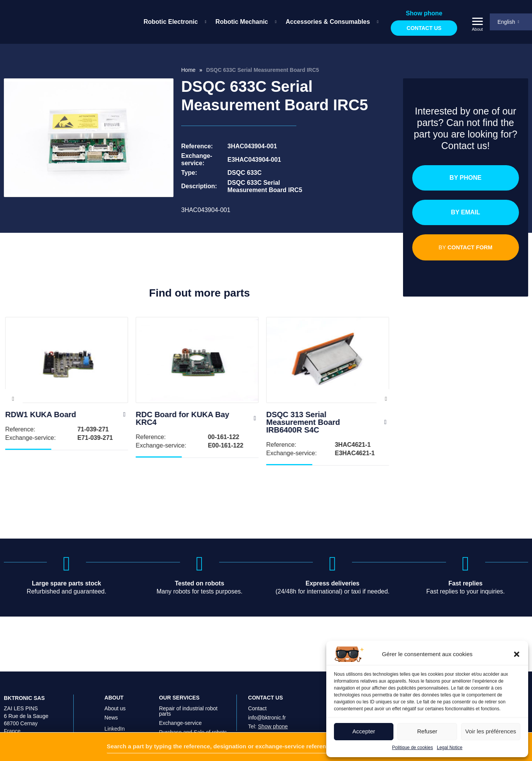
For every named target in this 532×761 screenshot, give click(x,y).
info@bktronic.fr (267, 696)
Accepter (364, 731)
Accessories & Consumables (328, 22)
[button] (517, 654)
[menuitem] (173, 22)
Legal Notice (450, 748)
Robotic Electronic (171, 22)
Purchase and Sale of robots (193, 710)
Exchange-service (180, 701)
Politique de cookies (412, 748)
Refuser (427, 731)
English (506, 22)
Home (188, 70)
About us (115, 686)
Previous (13, 399)
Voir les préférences (491, 731)
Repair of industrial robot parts (188, 689)
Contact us (424, 28)
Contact (257, 686)
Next (386, 399)
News (111, 696)
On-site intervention (182, 720)
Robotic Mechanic (242, 22)
